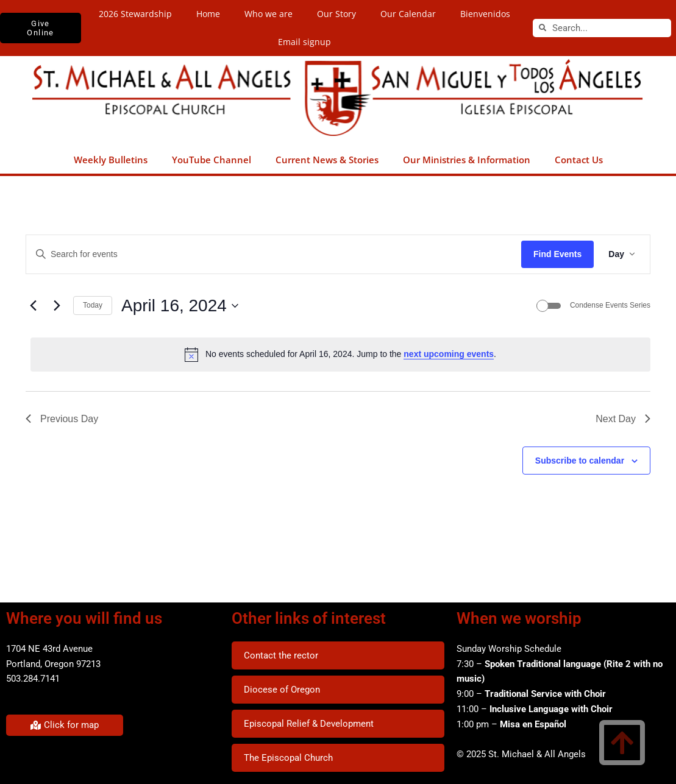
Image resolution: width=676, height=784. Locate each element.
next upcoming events (449, 354)
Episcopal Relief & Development (309, 724)
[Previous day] (33, 306)
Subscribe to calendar (580, 461)
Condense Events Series (610, 305)
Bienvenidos (485, 14)
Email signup (304, 42)
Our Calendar (408, 14)
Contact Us (579, 160)
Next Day (623, 419)
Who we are (269, 14)
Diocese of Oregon (282, 690)
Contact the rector (281, 655)
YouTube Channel (212, 160)
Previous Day (62, 419)
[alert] (340, 355)
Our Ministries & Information (467, 160)
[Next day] (57, 306)
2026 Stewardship (135, 14)
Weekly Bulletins (111, 160)
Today (93, 305)
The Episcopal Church (288, 758)
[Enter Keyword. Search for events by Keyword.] (274, 254)
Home (208, 14)
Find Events (557, 254)
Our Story (336, 14)
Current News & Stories (327, 160)
